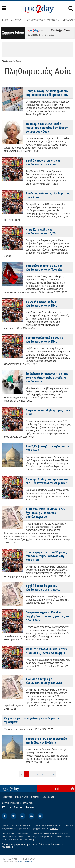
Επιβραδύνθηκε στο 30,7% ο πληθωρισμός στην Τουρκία (44, 268)
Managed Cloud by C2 (26, 862)
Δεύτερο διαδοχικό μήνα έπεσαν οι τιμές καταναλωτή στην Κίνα (47, 481)
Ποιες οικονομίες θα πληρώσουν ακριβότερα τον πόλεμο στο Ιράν (47, 93)
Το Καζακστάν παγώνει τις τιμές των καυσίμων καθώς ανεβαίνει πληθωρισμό (47, 377)
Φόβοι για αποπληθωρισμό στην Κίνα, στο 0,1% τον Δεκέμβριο (46, 651)
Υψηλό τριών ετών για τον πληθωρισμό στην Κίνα (43, 162)
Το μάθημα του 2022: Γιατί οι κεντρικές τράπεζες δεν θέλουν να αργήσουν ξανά (47, 128)
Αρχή (56, 789)
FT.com (6, 808)
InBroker (54, 829)
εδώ (36, 35)
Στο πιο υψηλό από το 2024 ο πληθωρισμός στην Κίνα (44, 340)
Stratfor (18, 808)
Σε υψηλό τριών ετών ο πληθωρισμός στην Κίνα (41, 304)
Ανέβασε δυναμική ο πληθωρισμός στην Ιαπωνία (44, 681)
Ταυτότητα (7, 797)
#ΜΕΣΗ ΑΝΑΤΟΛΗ (12, 20)
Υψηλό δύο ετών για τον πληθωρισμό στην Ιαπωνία (43, 588)
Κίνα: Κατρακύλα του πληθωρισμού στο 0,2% (41, 231)
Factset (30, 808)
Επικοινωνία (22, 797)
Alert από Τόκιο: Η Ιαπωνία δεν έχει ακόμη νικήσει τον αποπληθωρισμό (46, 513)
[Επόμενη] (54, 774)
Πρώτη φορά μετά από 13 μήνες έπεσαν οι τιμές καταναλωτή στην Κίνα (46, 556)
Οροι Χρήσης (49, 797)
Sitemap (35, 797)
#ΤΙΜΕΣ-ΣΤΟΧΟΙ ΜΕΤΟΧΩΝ (43, 20)
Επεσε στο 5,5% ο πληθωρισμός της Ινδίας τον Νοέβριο (46, 741)
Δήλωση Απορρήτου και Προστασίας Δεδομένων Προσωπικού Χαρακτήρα (32, 845)
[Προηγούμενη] (21, 774)
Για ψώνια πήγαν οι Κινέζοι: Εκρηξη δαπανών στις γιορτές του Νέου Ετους (48, 616)
